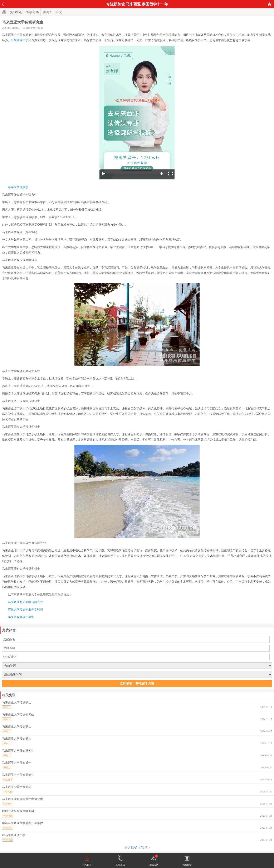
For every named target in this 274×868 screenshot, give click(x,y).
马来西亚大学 (20, 40)
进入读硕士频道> (137, 847)
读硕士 (47, 12)
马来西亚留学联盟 (33, 28)
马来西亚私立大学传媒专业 (25, 602)
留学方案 (33, 12)
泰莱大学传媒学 (18, 187)
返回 (3, 4)
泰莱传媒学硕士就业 (21, 617)
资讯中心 (16, 12)
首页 (270, 4)
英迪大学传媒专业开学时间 (25, 610)
